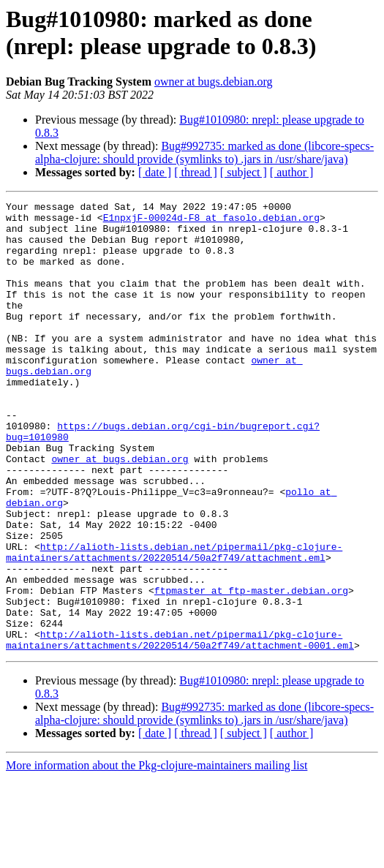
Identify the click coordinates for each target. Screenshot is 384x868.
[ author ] (292, 172)
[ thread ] (196, 172)
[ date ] (155, 172)
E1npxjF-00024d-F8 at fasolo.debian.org (211, 222)
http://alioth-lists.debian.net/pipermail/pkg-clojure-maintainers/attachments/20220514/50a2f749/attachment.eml (174, 623)
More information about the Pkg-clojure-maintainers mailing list (157, 855)
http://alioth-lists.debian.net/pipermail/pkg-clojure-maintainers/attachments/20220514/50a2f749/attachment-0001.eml (180, 728)
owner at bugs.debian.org (213, 82)
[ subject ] (244, 172)
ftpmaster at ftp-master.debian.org (251, 669)
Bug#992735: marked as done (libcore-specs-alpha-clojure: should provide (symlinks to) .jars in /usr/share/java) (204, 152)
